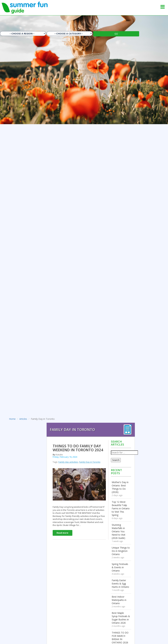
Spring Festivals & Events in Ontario (120, 567)
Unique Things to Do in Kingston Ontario (121, 551)
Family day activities (68, 462)
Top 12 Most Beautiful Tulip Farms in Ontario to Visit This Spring (121, 508)
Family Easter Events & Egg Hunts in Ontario (120, 584)
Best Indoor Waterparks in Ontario (119, 600)
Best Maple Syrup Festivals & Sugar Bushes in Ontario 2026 (121, 618)
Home (12, 419)
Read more (62, 533)
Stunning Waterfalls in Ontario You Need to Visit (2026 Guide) (119, 531)
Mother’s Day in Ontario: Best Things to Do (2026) (120, 487)
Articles (23, 419)
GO (116, 34)
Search (116, 460)
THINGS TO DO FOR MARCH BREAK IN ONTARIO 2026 (120, 638)
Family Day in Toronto (90, 462)
